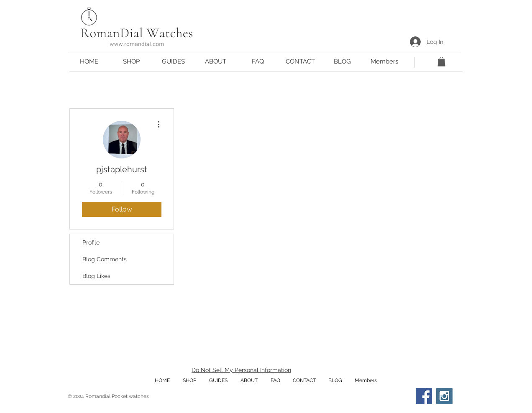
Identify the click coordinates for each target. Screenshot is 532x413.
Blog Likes (96, 276)
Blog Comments (105, 259)
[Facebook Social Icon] (424, 396)
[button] (173, 62)
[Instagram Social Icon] (444, 396)
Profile (91, 242)
